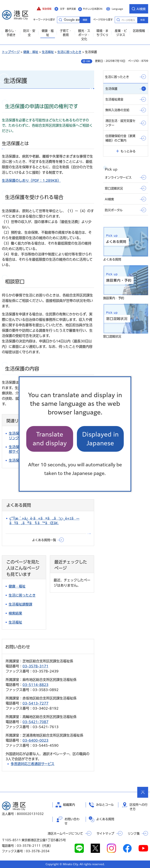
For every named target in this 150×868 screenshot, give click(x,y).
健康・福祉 (31, 52)
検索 (143, 20)
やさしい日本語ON (93, 9)
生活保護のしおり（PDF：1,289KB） (31, 180)
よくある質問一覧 (44, 540)
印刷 (88, 61)
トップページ (11, 52)
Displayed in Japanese (100, 439)
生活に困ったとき (69, 52)
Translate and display (50, 439)
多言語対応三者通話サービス (33, 764)
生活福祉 (48, 52)
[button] (44, 9)
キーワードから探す (60, 20)
